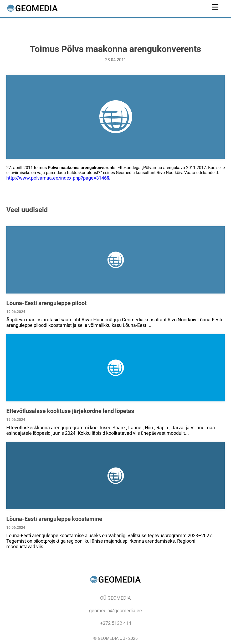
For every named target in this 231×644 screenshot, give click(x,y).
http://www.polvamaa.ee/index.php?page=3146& (58, 178)
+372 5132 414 (116, 623)
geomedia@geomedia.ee (116, 611)
